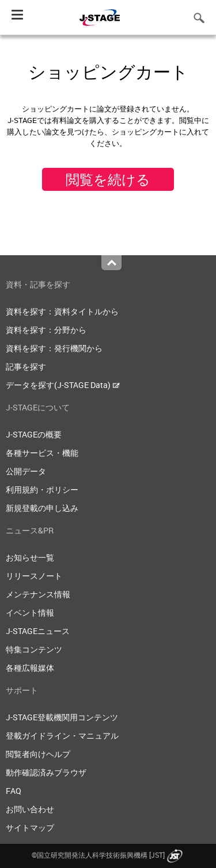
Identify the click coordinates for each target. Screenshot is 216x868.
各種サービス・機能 (42, 453)
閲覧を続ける (108, 179)
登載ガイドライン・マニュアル (62, 736)
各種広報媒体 (30, 668)
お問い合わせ (30, 809)
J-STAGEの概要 (34, 434)
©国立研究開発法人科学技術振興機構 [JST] (108, 855)
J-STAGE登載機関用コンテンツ (62, 717)
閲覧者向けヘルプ (38, 754)
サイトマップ (30, 827)
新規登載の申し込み (42, 508)
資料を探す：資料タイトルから (62, 311)
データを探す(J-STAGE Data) (63, 385)
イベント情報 (30, 612)
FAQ (14, 791)
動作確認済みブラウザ (46, 772)
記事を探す (26, 366)
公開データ (26, 471)
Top (111, 263)
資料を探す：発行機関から (54, 348)
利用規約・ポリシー (42, 489)
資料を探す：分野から (46, 330)
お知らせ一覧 (30, 557)
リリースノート (34, 576)
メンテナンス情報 (38, 594)
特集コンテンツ (34, 649)
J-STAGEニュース (38, 631)
